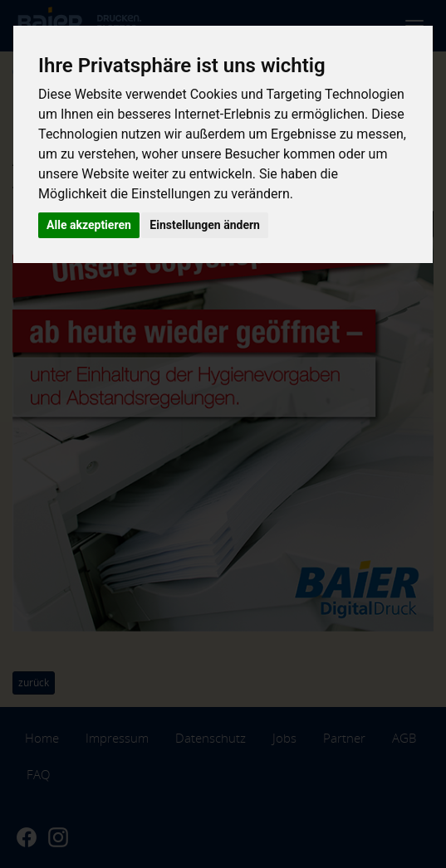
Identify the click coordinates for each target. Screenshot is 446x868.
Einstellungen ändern (205, 225)
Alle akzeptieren (89, 225)
